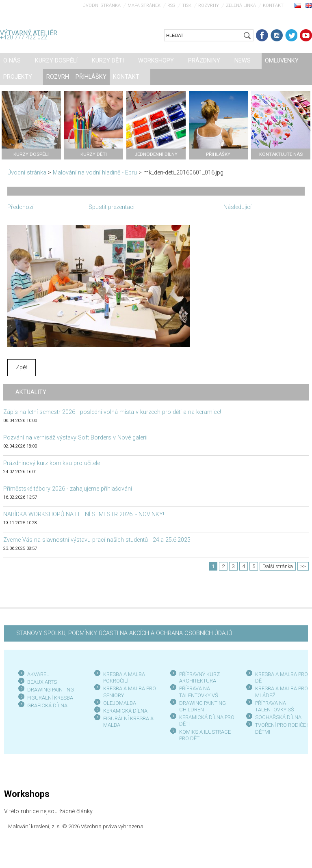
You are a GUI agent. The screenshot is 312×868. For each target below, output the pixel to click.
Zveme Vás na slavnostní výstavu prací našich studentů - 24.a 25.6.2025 (97, 540)
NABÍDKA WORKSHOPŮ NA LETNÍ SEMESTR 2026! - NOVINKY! (84, 514)
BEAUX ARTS (42, 682)
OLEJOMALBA (120, 703)
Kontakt (273, 5)
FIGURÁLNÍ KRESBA (50, 698)
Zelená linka (241, 5)
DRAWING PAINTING (51, 690)
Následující (237, 207)
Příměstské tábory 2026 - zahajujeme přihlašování (68, 489)
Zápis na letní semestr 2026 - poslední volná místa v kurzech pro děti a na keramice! (112, 412)
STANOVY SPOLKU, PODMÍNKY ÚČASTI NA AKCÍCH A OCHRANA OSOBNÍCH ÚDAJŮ (124, 633)
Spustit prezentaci (112, 207)
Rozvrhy (209, 5)
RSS (171, 5)
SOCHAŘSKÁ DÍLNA (278, 717)
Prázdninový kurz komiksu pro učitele (52, 463)
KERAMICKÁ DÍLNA (125, 711)
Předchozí (20, 207)
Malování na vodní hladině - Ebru (95, 173)
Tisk (187, 5)
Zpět (22, 367)
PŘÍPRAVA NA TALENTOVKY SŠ (275, 706)
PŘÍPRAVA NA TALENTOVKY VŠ (199, 692)
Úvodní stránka (102, 5)
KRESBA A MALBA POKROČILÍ (124, 677)
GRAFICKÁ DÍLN (46, 705)
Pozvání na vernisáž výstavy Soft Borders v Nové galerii (75, 438)
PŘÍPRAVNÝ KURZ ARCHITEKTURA (199, 677)
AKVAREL (38, 674)
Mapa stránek (144, 5)
